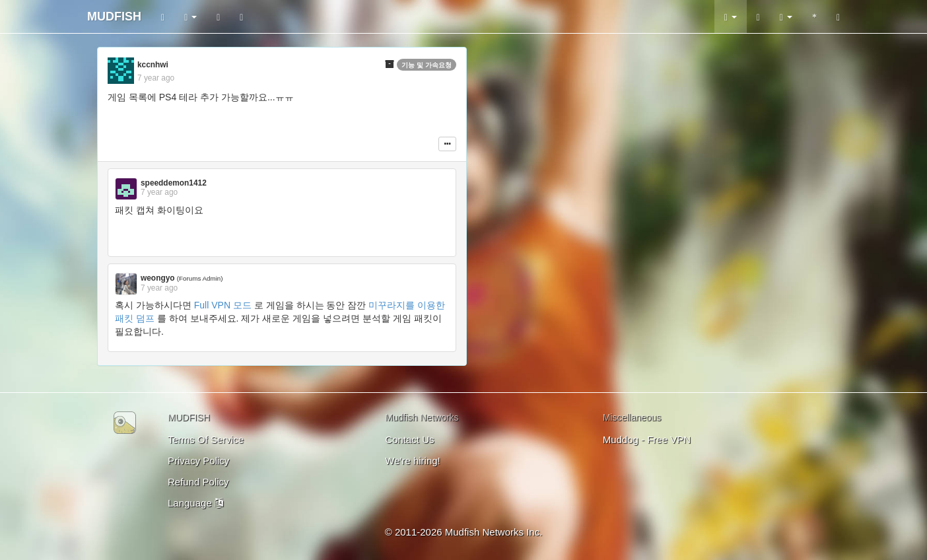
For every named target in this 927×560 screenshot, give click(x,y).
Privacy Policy (198, 461)
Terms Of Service (206, 439)
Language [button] (195, 503)
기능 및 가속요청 (427, 65)
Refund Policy (198, 482)
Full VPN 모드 (223, 305)
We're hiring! (412, 461)
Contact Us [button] (409, 439)
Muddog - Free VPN (647, 439)
